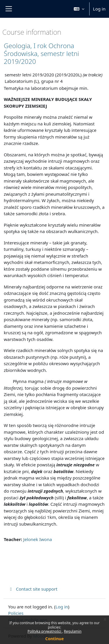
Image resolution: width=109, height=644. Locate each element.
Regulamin (73, 631)
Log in (99, 9)
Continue (55, 639)
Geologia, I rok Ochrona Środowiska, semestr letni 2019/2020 (41, 54)
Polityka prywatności (45, 631)
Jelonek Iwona (38, 539)
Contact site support (33, 589)
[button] (79, 9)
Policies (16, 613)
